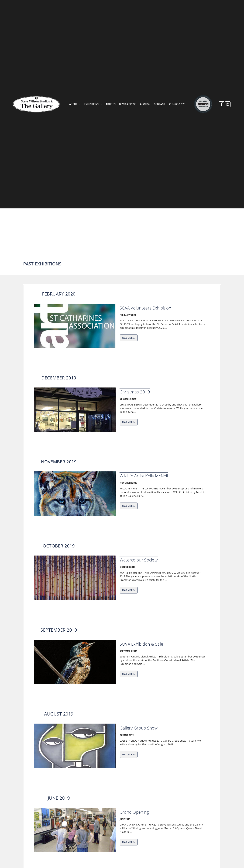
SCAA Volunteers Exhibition (145, 308)
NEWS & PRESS (128, 104)
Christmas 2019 (135, 392)
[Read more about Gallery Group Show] (129, 754)
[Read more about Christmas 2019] (129, 422)
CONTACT (160, 104)
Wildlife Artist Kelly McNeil (144, 476)
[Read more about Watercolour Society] (129, 590)
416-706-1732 (177, 104)
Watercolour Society (139, 560)
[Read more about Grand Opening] (129, 842)
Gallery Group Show (139, 728)
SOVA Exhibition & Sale (141, 644)
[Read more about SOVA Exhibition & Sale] (129, 674)
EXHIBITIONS (93, 104)
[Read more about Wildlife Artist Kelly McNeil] (129, 506)
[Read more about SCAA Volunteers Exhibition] (129, 338)
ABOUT (75, 104)
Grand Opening (134, 812)
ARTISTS (111, 104)
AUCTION (145, 104)
